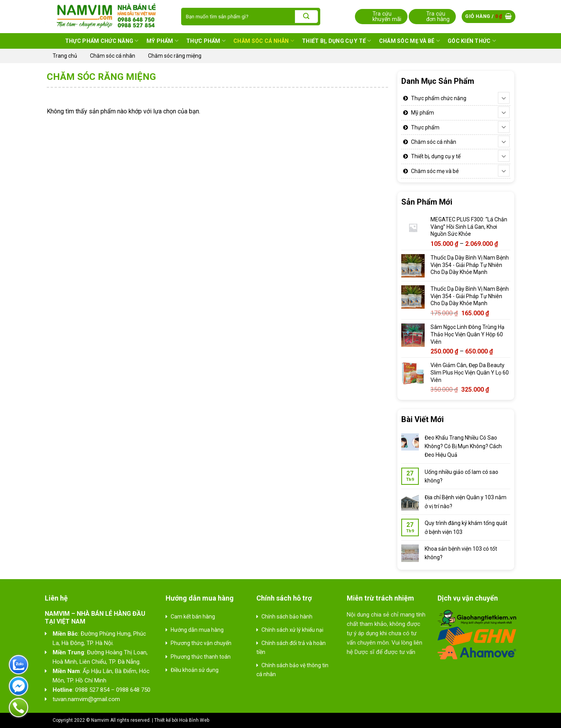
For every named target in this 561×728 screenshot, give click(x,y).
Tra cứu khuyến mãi (387, 16)
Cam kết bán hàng (193, 617)
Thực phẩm (206, 41)
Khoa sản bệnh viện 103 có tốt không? (461, 553)
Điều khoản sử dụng (195, 670)
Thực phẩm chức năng (102, 41)
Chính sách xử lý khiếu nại (292, 630)
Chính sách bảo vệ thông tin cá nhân (292, 670)
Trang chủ (65, 56)
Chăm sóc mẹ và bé (409, 41)
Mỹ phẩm (162, 41)
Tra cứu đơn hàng (438, 16)
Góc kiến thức (472, 41)
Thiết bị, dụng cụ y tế (337, 41)
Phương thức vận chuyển (201, 643)
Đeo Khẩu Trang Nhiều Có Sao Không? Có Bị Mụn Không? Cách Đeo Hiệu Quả (463, 446)
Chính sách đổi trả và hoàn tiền (291, 647)
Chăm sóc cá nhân (264, 41)
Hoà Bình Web (194, 720)
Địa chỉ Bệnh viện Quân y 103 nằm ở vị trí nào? (466, 502)
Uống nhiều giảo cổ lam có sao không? (461, 476)
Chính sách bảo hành (287, 617)
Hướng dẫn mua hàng (197, 630)
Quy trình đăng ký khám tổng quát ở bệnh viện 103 (466, 527)
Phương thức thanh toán (201, 657)
